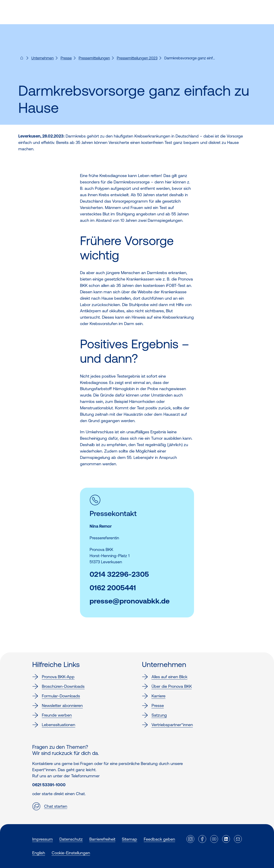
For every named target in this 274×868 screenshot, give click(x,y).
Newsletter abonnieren (57, 706)
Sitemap (129, 839)
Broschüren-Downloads (58, 686)
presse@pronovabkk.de (130, 601)
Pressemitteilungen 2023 (137, 58)
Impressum (43, 839)
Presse (66, 58)
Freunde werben (52, 715)
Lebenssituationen (54, 725)
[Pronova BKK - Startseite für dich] (22, 59)
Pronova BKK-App (53, 677)
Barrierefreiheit (102, 839)
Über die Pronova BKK (167, 686)
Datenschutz (71, 839)
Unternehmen (43, 58)
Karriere (154, 696)
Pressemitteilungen (94, 58)
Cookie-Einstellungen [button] (71, 853)
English (39, 853)
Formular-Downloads (56, 696)
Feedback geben (159, 839)
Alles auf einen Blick (165, 677)
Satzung (154, 715)
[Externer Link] (190, 839)
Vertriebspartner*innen (167, 725)
